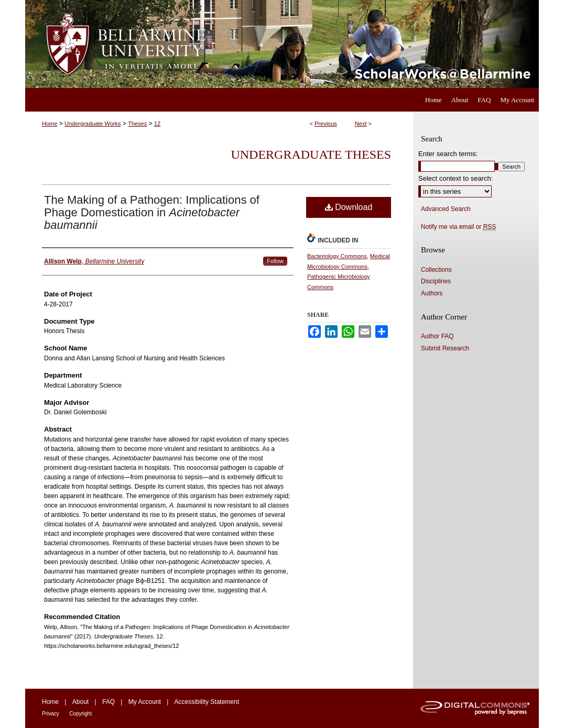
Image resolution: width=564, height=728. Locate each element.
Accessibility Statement (207, 702)
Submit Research (445, 348)
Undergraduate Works (93, 124)
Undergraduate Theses (311, 155)
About (80, 702)
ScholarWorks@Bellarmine (378, 44)
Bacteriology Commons (337, 256)
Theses (137, 124)
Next (361, 124)
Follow (275, 261)
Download (349, 207)
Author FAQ (437, 336)
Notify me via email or (458, 227)
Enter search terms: (448, 154)
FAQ (109, 702)
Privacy (51, 714)
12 (157, 124)
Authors (432, 293)
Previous (326, 124)
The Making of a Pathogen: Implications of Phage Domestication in (152, 212)
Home (50, 124)
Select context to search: (455, 178)
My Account (145, 702)
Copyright (80, 714)
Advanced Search (446, 209)
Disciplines (436, 281)
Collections (436, 270)
